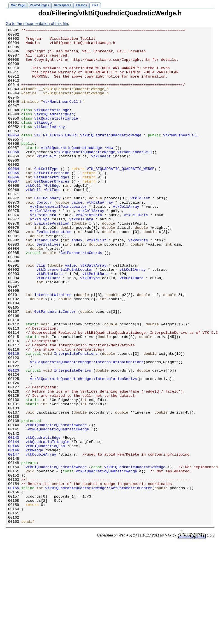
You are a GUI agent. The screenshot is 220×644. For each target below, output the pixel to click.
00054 (14, 157)
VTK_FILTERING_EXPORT (56, 157)
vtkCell (33, 217)
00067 (14, 212)
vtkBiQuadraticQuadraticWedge (111, 157)
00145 (14, 530)
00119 (14, 419)
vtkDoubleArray (50, 147)
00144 (14, 525)
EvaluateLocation (54, 273)
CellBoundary (48, 232)
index (77, 283)
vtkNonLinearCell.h (63, 116)
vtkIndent (101, 182)
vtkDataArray (100, 237)
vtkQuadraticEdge (52, 127)
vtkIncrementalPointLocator (58, 242)
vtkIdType (40, 258)
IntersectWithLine (53, 348)
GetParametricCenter (55, 368)
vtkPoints (138, 283)
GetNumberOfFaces (52, 212)
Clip (41, 313)
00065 (14, 202)
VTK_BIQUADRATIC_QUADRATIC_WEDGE (121, 197)
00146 (14, 535)
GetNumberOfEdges (52, 207)
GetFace (53, 222)
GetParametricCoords (81, 298)
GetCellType (47, 197)
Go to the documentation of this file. (37, 24)
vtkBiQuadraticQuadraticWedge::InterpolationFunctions (87, 429)
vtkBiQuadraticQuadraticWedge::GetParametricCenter (99, 580)
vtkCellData (136, 253)
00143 (14, 520)
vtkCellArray (126, 242)
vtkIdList (140, 232)
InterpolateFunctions (76, 419)
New (110, 172)
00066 (14, 207)
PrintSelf (46, 182)
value (77, 237)
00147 (14, 540)
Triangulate (47, 283)
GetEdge (53, 217)
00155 (14, 580)
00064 (14, 197)
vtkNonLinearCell (181, 157)
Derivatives (48, 288)
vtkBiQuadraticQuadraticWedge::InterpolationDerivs (84, 449)
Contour (44, 237)
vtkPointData (43, 253)
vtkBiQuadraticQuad (54, 132)
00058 (14, 177)
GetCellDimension (52, 202)
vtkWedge (43, 142)
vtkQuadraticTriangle (56, 137)
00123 (14, 439)
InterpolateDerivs (73, 439)
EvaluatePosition (52, 263)
